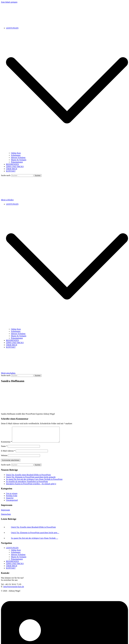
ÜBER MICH (11, 169)
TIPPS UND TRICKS (15, 167)
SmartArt (10, 501)
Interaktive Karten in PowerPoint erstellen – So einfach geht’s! (31, 487)
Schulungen (16, 155)
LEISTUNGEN (12, 28)
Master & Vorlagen (19, 160)
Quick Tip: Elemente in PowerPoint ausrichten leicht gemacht (31, 480)
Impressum (5, 513)
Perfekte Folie (12, 499)
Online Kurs (16, 153)
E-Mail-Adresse (8, 454)
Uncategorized (12, 503)
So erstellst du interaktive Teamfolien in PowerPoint (27, 485)
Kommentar (6, 445)
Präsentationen (17, 162)
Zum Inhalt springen (9, 2)
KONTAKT (11, 171)
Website (4, 458)
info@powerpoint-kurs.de (14, 590)
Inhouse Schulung (18, 157)
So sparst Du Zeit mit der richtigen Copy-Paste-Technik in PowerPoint (34, 482)
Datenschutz (6, 517)
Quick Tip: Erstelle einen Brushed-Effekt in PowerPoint (28, 478)
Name (4, 449)
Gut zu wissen (12, 496)
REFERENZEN (12, 164)
